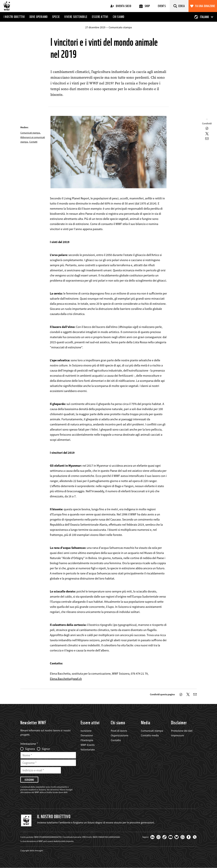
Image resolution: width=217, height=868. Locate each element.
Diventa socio (121, 6)
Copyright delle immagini (32, 851)
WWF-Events (88, 745)
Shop (145, 6)
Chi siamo (119, 17)
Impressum (178, 735)
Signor (46, 749)
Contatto (116, 740)
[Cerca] (179, 6)
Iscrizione (86, 731)
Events (162, 6)
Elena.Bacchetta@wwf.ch (66, 679)
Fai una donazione (205, 6)
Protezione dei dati (182, 731)
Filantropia (87, 740)
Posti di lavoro (119, 731)
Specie (56, 17)
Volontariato (88, 749)
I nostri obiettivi (14, 17)
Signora (30, 749)
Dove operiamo (39, 17)
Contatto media (150, 735)
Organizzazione (120, 735)
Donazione (87, 735)
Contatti (33, 142)
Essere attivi (100, 17)
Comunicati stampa (30, 133)
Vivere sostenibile (76, 17)
